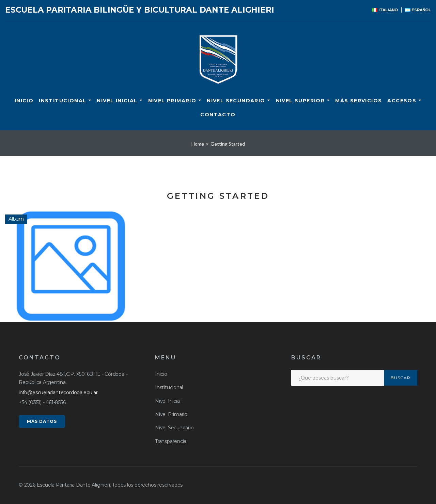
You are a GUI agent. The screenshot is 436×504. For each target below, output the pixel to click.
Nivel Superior (300, 101)
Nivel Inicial (117, 101)
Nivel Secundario (236, 101)
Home (198, 144)
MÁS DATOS (42, 421)
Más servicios (359, 101)
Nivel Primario (172, 101)
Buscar (401, 378)
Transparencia (171, 441)
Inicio (24, 101)
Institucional (63, 101)
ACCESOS (402, 101)
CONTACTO (218, 115)
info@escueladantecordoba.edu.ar (58, 392)
